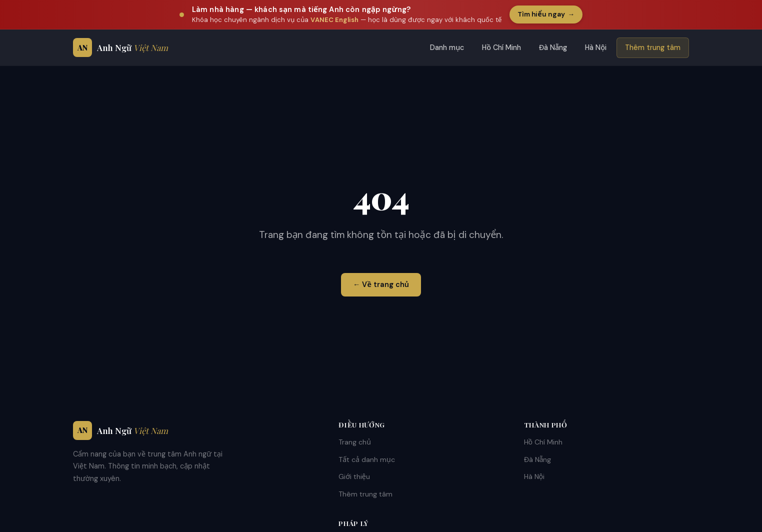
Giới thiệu (354, 476)
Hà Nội (596, 47)
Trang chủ (355, 442)
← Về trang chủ (381, 284)
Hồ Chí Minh (501, 47)
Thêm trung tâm (653, 47)
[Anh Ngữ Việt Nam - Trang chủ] (120, 47)
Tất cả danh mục (367, 459)
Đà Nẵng (553, 47)
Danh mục (447, 47)
